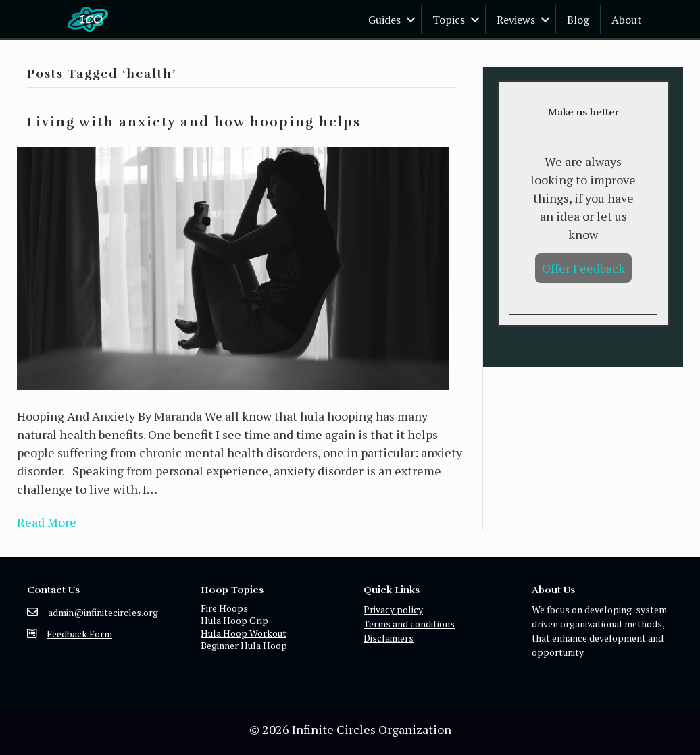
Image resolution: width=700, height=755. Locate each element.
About (627, 20)
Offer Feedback (583, 268)
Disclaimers (389, 638)
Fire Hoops (224, 608)
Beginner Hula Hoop (244, 645)
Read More (47, 522)
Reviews (516, 20)
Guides (384, 20)
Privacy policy (393, 609)
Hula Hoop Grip (234, 620)
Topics (449, 20)
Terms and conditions (409, 624)
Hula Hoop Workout (244, 633)
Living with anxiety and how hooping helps (194, 122)
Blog (578, 20)
